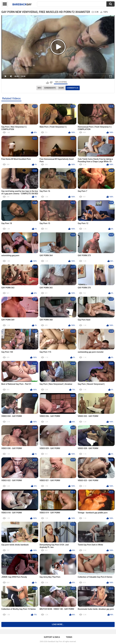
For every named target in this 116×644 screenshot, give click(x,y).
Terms (69, 637)
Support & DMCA (52, 637)
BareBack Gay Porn (55, 642)
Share (61, 88)
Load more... (58, 624)
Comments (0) (73, 88)
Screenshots (50, 88)
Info (39, 88)
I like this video (48, 83)
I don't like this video (51, 83)
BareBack (22, 4)
